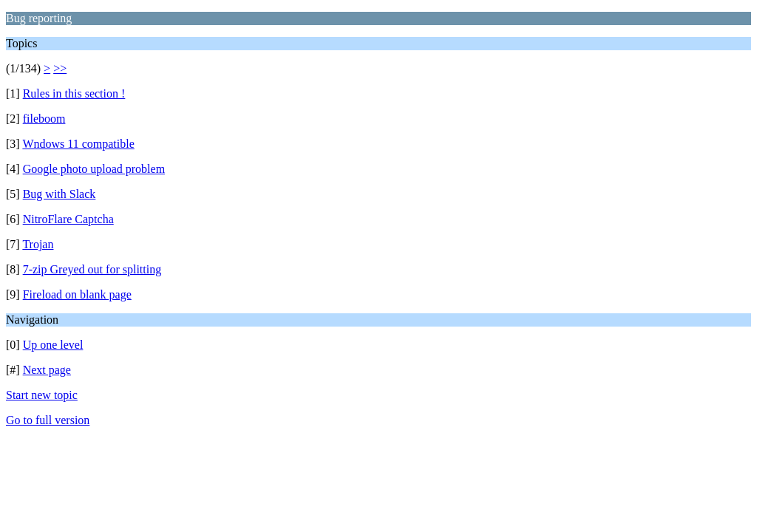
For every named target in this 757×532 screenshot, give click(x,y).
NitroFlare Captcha (68, 219)
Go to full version (48, 420)
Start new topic (42, 395)
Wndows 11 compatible (78, 144)
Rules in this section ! (74, 93)
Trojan (38, 244)
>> (60, 68)
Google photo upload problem (94, 169)
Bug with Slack (60, 194)
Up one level (53, 345)
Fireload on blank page (77, 294)
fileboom (44, 119)
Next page (47, 370)
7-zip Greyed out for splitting (92, 269)
